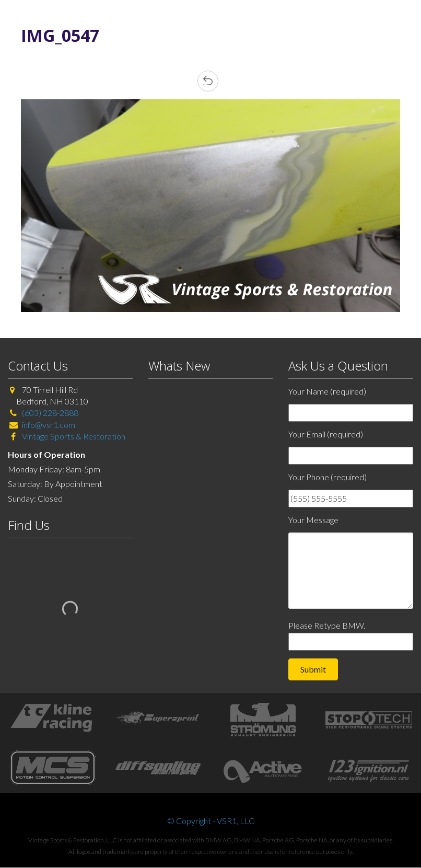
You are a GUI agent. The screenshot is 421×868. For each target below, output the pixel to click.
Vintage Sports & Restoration (73, 436)
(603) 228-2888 (50, 413)
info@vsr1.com (49, 425)
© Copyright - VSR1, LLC (211, 821)
